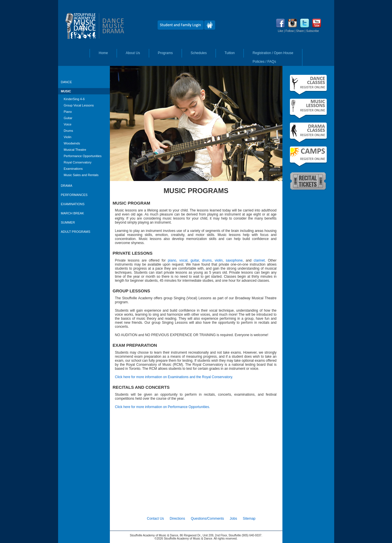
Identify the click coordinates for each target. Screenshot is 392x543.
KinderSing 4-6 (74, 99)
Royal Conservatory (78, 162)
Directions (177, 519)
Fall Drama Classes (308, 133)
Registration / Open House (273, 53)
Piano (68, 112)
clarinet (259, 260)
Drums (68, 131)
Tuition (230, 53)
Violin (68, 137)
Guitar (68, 118)
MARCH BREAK (73, 213)
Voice (68, 124)
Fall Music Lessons (308, 109)
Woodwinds (72, 143)
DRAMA (67, 186)
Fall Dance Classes (308, 85)
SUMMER (68, 222)
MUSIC (66, 91)
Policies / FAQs (264, 62)
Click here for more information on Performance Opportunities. (163, 407)
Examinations (73, 169)
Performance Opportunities (83, 156)
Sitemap (249, 519)
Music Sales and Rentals (81, 175)
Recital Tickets (308, 181)
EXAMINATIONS (73, 204)
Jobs (233, 519)
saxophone (234, 260)
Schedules (199, 53)
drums (207, 260)
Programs (165, 53)
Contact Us (155, 519)
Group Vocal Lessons (79, 105)
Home (103, 53)
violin (219, 260)
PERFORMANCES (74, 195)
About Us (133, 53)
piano (172, 260)
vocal (183, 260)
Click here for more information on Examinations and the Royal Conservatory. (174, 377)
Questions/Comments (207, 519)
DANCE (67, 82)
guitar (195, 260)
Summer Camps (308, 157)
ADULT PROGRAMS (76, 232)
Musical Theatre (75, 150)
